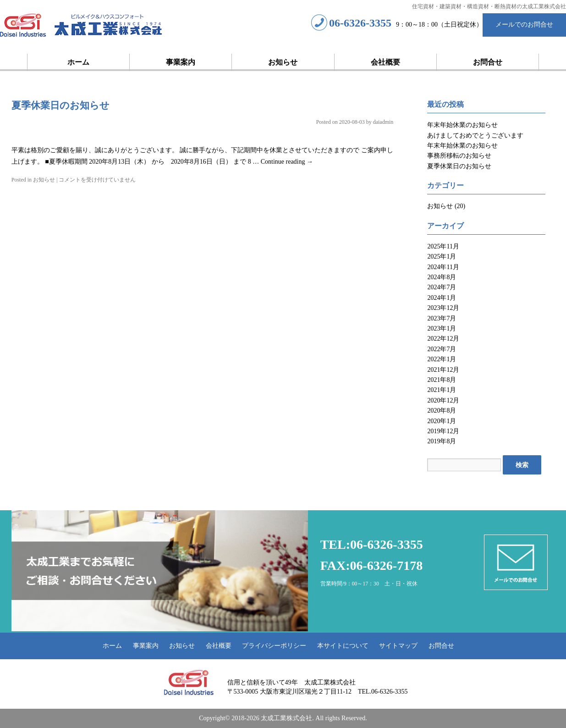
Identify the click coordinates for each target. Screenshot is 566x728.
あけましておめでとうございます (475, 135)
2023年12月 (443, 308)
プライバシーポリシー (274, 646)
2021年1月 (442, 390)
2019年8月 (442, 441)
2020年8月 (442, 411)
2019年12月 (443, 431)
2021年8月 (442, 380)
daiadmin (383, 122)
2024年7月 (442, 287)
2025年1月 (442, 256)
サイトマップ (398, 646)
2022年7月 (442, 349)
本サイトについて (343, 646)
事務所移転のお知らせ (459, 156)
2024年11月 (443, 267)
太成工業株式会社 (81, 26)
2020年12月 (443, 400)
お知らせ (283, 62)
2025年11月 (443, 246)
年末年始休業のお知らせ (462, 125)
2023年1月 (442, 328)
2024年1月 (442, 298)
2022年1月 (442, 359)
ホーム (78, 62)
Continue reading (287, 162)
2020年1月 (442, 421)
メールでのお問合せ (524, 25)
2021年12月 (443, 370)
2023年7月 (442, 318)
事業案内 (181, 62)
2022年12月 (443, 339)
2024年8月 (442, 277)
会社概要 (385, 62)
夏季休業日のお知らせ (60, 105)
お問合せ (488, 62)
